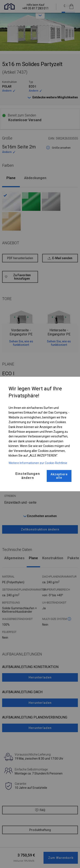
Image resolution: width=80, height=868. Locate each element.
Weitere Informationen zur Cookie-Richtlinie (38, 463)
